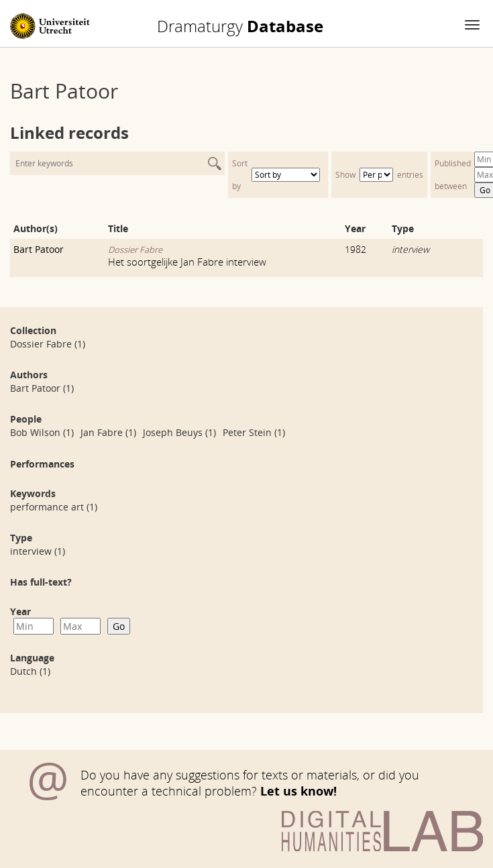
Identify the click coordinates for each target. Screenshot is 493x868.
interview (410, 249)
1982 (355, 249)
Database (240, 26)
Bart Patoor (39, 249)
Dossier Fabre (135, 250)
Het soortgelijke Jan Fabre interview (187, 262)
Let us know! (298, 791)
